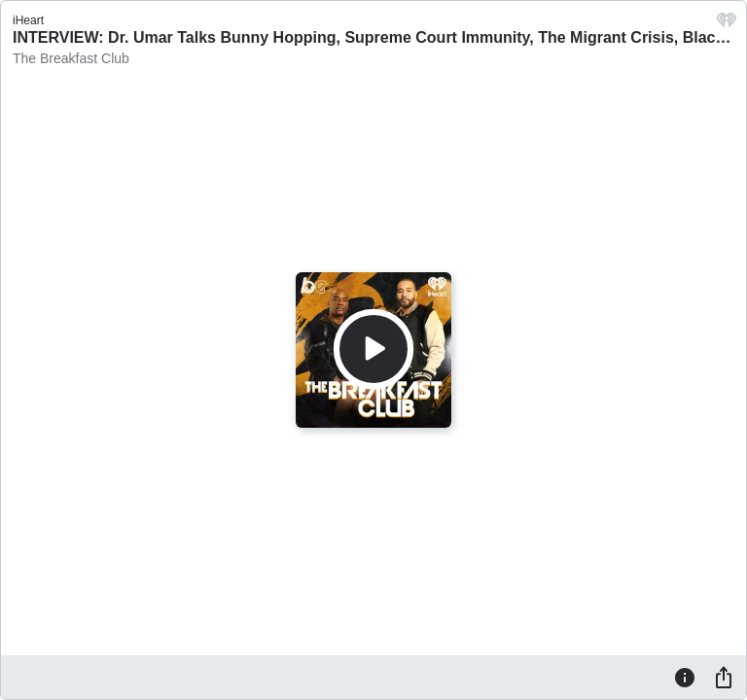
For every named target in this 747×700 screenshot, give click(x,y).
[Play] (373, 349)
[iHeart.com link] (727, 25)
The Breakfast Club (71, 58)
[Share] (724, 677)
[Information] (685, 677)
